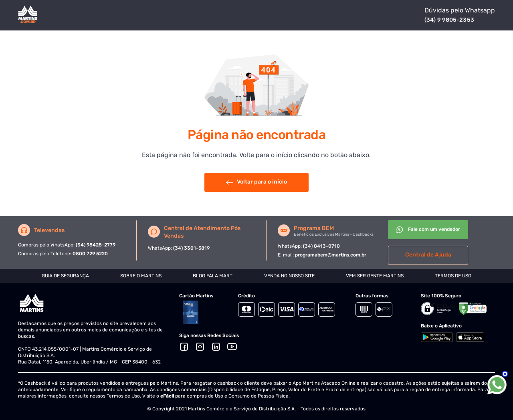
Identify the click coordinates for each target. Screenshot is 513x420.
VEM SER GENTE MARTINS (375, 276)
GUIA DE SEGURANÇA (65, 276)
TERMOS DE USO (453, 276)
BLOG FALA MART (213, 276)
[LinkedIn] (216, 347)
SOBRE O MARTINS (141, 276)
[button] (216, 347)
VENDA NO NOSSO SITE (289, 276)
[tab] (65, 276)
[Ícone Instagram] (200, 347)
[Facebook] (184, 347)
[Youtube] (232, 347)
